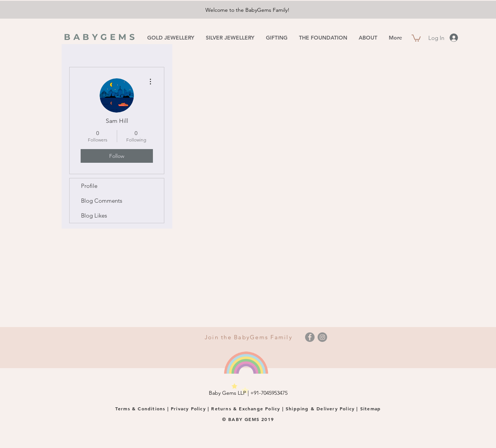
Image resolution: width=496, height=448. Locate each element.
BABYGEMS (101, 37)
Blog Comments (102, 201)
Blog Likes (94, 215)
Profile (89, 186)
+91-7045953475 (269, 393)
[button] (416, 38)
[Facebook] (310, 337)
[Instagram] (322, 337)
